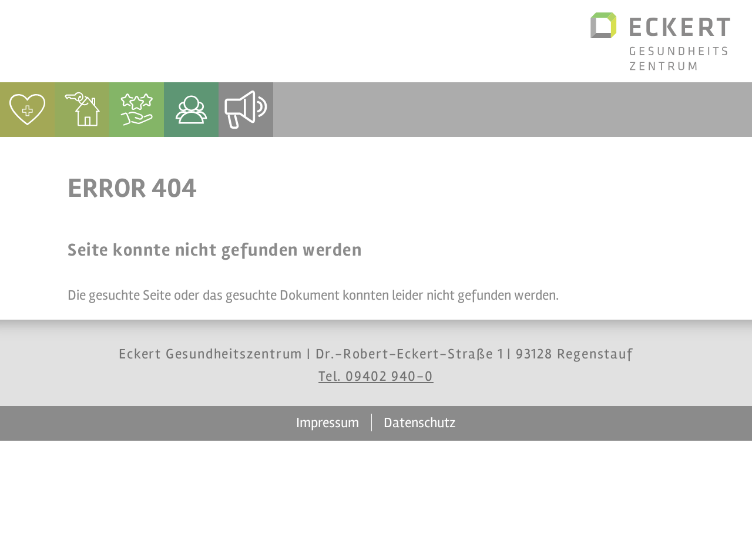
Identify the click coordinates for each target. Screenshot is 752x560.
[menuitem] (27, 110)
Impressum (328, 423)
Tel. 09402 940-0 (376, 376)
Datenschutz (420, 423)
